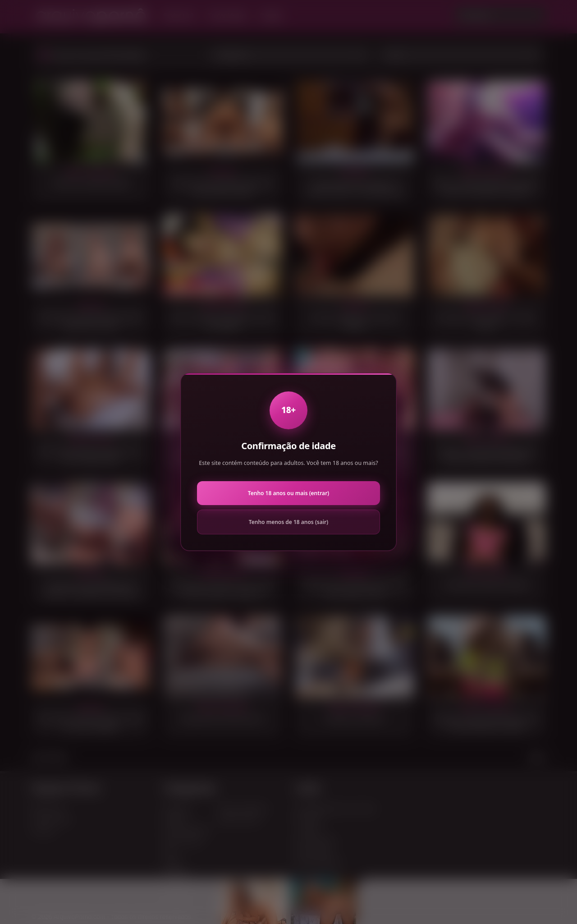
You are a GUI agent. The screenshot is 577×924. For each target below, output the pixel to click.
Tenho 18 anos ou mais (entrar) (288, 493)
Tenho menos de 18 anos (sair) (288, 522)
